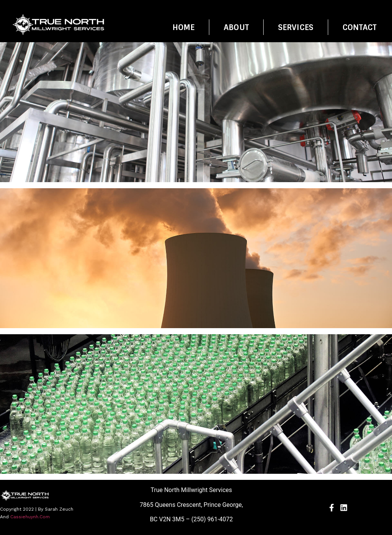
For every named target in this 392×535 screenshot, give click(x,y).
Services (296, 27)
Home (184, 27)
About (236, 27)
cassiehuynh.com (30, 517)
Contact (360, 27)
